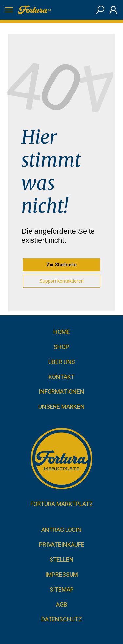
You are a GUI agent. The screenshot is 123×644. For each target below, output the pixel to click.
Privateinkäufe (62, 544)
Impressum (62, 575)
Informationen (61, 392)
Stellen (61, 560)
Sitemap (62, 589)
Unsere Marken (61, 407)
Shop (61, 347)
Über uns (62, 362)
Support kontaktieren (62, 281)
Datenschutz (62, 619)
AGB (62, 604)
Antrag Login (61, 530)
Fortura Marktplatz (62, 504)
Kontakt (61, 377)
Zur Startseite (61, 265)
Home (62, 332)
